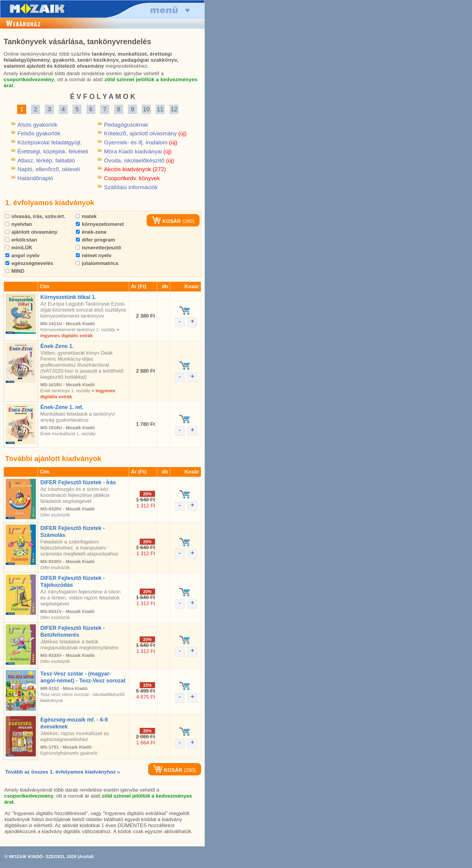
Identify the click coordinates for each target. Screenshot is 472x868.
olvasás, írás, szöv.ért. (35, 216)
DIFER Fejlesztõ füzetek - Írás (78, 482)
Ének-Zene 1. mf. (62, 407)
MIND (15, 271)
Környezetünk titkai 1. (68, 297)
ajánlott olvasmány (31, 232)
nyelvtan (19, 224)
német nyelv (94, 255)
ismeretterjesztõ (98, 248)
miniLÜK (19, 248)
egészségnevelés (29, 263)
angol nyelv (22, 255)
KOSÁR (166, 221)
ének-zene (91, 232)
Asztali (86, 856)
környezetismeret (100, 224)
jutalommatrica (97, 263)
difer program (95, 240)
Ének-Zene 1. (57, 346)
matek (86, 216)
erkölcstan (21, 240)
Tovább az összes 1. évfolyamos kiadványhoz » (62, 772)
